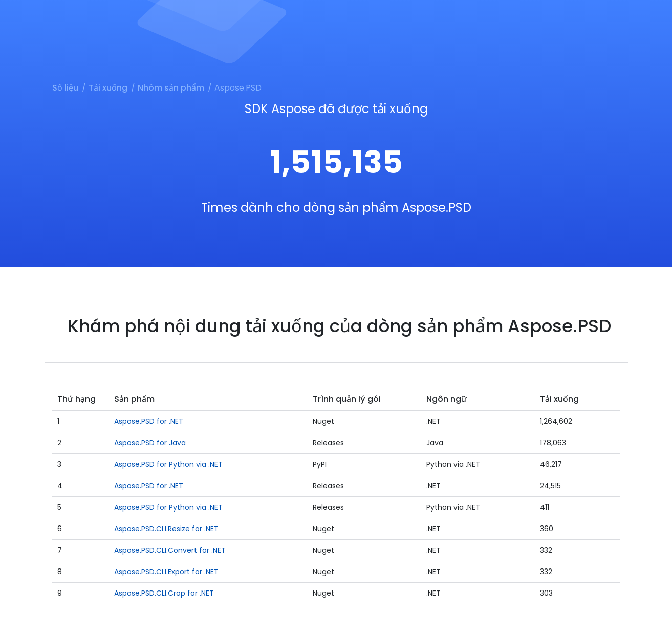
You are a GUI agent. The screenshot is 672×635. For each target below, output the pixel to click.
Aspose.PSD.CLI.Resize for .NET (166, 529)
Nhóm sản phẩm (171, 88)
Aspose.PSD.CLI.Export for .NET (166, 572)
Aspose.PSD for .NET (149, 421)
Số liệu (65, 88)
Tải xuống (108, 88)
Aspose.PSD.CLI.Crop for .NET (164, 593)
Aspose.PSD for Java (150, 443)
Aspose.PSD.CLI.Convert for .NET (170, 550)
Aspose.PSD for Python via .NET (168, 464)
